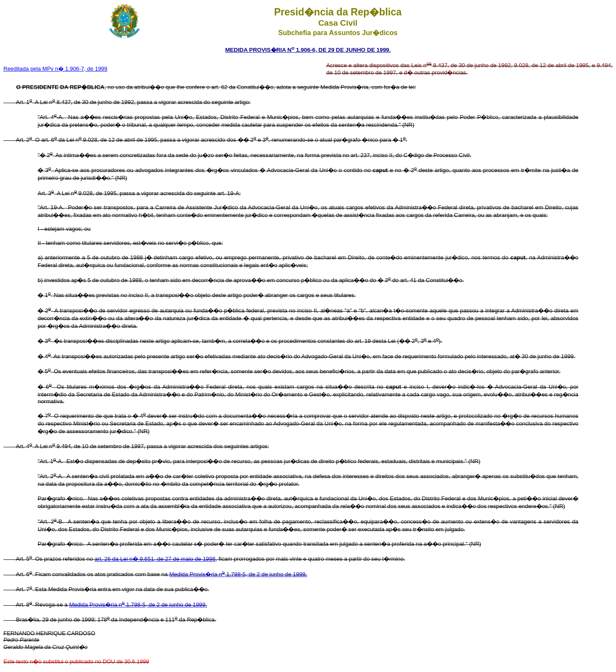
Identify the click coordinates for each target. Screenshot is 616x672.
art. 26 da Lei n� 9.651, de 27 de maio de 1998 (155, 559)
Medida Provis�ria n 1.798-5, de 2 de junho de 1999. (238, 574)
